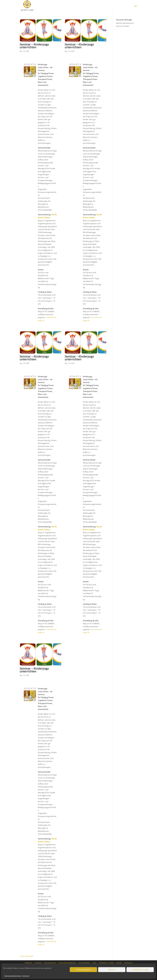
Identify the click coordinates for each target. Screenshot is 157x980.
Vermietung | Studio (106, 963)
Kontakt (119, 963)
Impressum (26, 976)
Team (94, 963)
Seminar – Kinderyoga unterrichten (34, 46)
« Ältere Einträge (26, 956)
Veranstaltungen (50, 963)
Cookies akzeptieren (83, 970)
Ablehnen (112, 970)
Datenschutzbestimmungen (13, 976)
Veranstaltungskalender (67, 963)
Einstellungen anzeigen (140, 970)
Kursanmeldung (84, 963)
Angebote (38, 963)
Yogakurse (28, 963)
